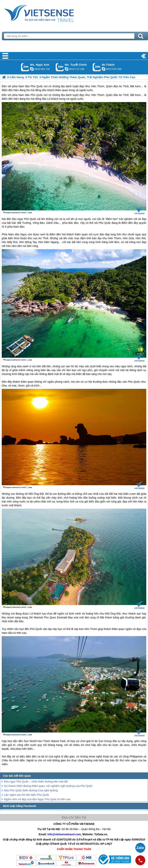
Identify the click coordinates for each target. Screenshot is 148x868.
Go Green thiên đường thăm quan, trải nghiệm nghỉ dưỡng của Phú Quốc (48, 786)
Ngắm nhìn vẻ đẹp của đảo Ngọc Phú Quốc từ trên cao (37, 799)
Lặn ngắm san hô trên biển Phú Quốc (27, 795)
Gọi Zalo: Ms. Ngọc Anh (25, 67)
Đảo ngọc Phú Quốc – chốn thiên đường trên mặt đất (36, 782)
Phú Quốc (37, 95)
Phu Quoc (50, 617)
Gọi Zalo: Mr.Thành (97, 67)
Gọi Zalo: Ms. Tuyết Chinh (60, 67)
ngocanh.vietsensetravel (32, 69)
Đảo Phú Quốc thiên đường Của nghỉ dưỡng (31, 790)
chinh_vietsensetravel (66, 69)
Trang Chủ (49, 13)
